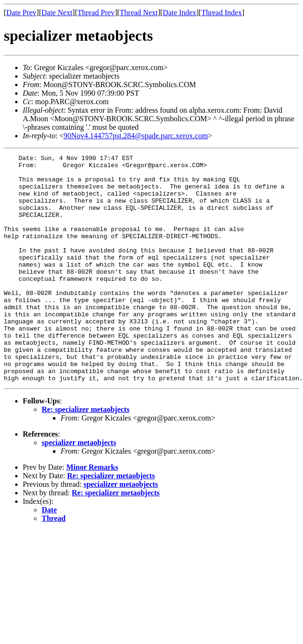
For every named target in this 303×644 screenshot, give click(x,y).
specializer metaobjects (79, 488)
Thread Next (139, 13)
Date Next (57, 13)
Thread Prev (96, 13)
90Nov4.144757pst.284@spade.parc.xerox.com (136, 136)
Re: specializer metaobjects (85, 455)
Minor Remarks (92, 513)
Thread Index (222, 13)
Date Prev (21, 13)
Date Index (180, 13)
